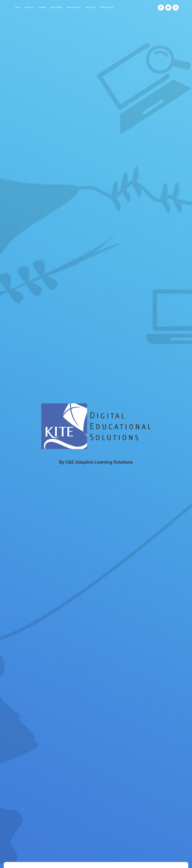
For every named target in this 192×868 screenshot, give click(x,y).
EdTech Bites (56, 8)
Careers (42, 8)
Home (18, 8)
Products (29, 8)
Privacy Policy (107, 8)
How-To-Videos (74, 8)
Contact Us (90, 8)
